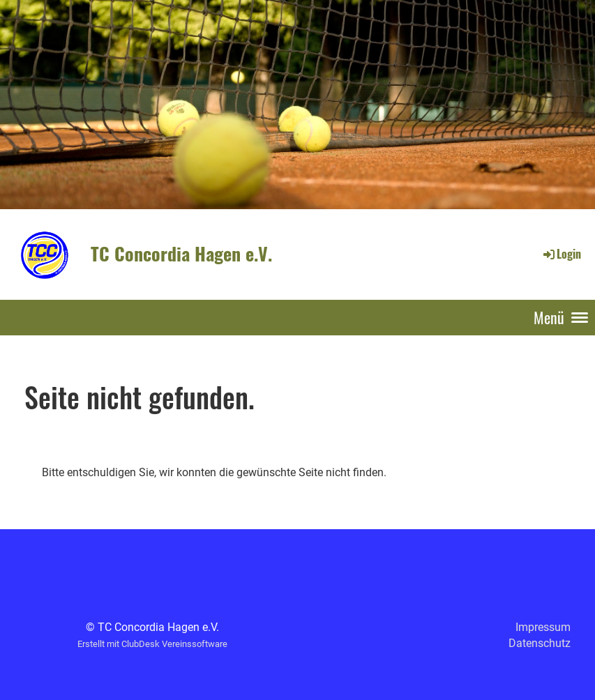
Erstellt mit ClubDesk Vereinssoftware (152, 644)
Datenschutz (540, 643)
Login (561, 254)
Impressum (543, 627)
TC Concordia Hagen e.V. (181, 254)
